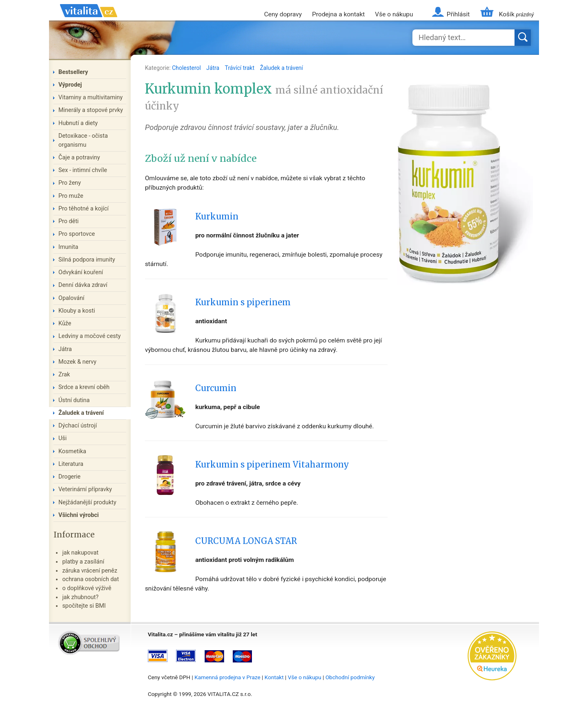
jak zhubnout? (80, 597)
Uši (62, 438)
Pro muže (71, 196)
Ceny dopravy (283, 14)
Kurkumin (217, 217)
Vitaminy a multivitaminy (90, 97)
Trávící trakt (241, 68)
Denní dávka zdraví (83, 285)
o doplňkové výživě (87, 588)
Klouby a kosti (77, 311)
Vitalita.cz (89, 20)
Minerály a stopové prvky (91, 110)
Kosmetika (72, 451)
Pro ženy (70, 183)
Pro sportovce (77, 234)
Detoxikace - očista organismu (83, 140)
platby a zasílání (83, 562)
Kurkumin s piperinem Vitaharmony (272, 465)
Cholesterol (187, 68)
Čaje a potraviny (79, 158)
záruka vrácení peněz (90, 571)
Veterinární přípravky (85, 489)
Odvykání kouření (81, 272)
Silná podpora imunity (87, 260)
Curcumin (216, 388)
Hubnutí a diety (78, 123)
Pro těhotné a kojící (84, 209)
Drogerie (69, 477)
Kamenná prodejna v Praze (227, 677)
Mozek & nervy (77, 362)
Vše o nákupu (394, 14)
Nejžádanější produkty (87, 502)
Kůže (65, 323)
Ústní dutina (74, 400)
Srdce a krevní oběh (84, 387)
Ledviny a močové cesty (90, 336)
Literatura (71, 464)
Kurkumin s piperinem (243, 302)
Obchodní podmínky (350, 677)
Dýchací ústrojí (78, 426)
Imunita (68, 247)
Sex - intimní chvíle (83, 170)
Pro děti (69, 221)
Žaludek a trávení (281, 68)
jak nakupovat (80, 553)
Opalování (71, 298)
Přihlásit (458, 14)
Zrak (64, 375)
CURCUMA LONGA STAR (246, 541)
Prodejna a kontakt (338, 14)
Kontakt (274, 677)
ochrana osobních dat (90, 579)
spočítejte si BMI (84, 606)
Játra (213, 68)
